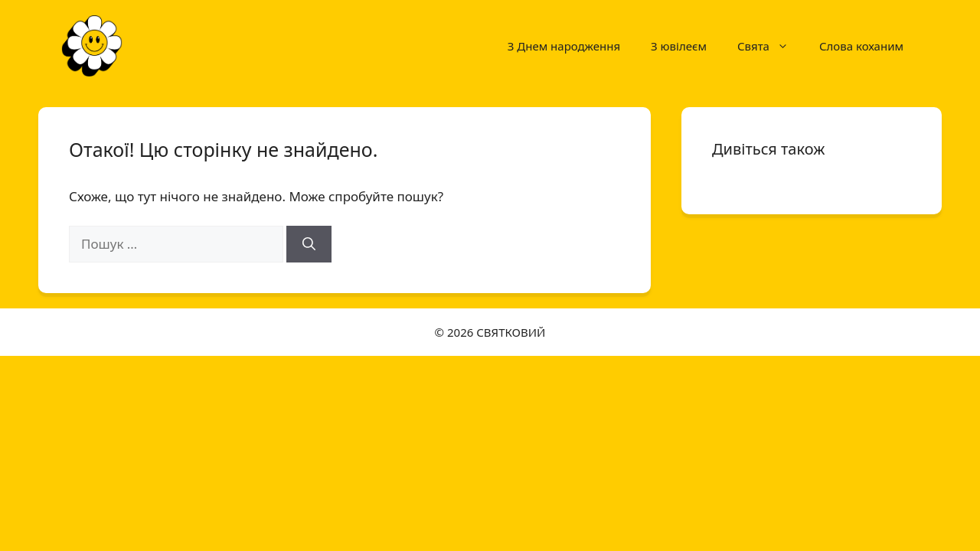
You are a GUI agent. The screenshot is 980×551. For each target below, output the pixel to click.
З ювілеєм (679, 46)
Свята (771, 46)
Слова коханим (861, 46)
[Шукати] (309, 244)
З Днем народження (564, 46)
